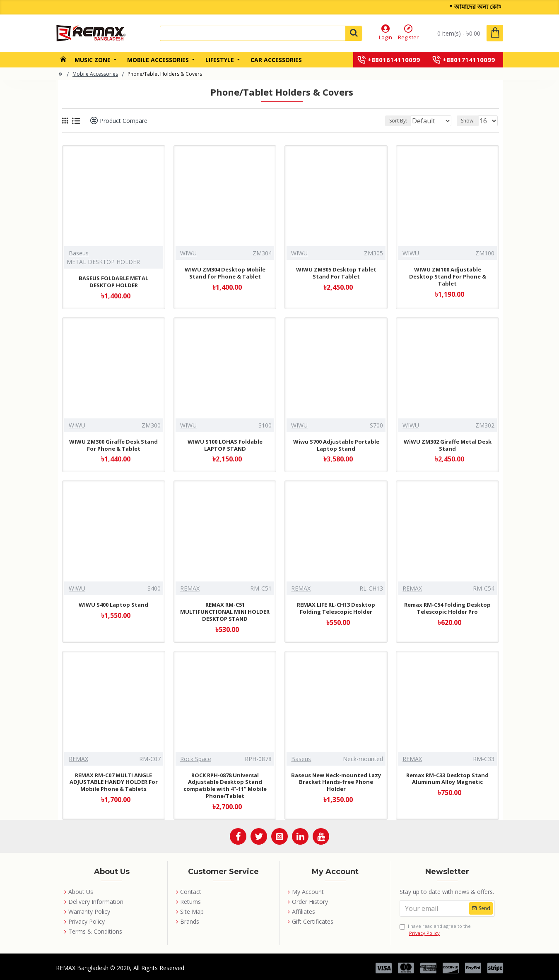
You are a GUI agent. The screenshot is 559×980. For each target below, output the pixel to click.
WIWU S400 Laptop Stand (113, 605)
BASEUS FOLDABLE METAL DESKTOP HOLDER (113, 282)
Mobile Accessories (95, 74)
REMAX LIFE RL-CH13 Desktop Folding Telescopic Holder (336, 608)
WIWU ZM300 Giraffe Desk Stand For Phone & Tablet (113, 445)
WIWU (188, 253)
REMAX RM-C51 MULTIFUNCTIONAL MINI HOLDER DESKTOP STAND (225, 612)
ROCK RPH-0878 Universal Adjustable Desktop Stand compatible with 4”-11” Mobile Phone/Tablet (225, 786)
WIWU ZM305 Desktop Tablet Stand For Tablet (336, 273)
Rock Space (196, 759)
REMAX (190, 588)
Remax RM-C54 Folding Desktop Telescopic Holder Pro (447, 608)
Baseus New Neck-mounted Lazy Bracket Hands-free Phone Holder (336, 782)
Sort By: (392, 121)
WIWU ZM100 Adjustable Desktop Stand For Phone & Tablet (448, 277)
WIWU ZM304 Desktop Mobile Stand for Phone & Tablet (225, 273)
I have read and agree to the (435, 930)
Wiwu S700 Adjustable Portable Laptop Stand (336, 445)
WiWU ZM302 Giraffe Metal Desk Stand (448, 445)
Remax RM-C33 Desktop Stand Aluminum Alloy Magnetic (447, 779)
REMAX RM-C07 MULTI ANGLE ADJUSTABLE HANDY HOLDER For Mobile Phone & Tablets (114, 782)
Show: (470, 121)
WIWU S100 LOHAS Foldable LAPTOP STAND (225, 445)
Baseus (79, 253)
